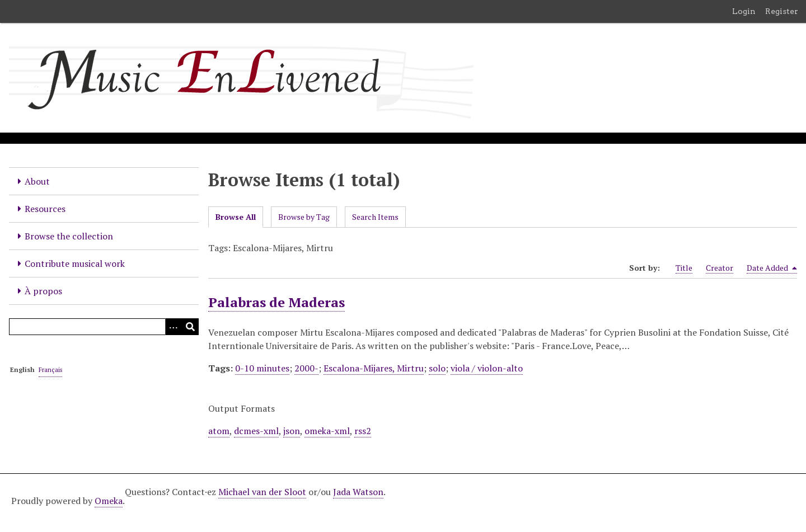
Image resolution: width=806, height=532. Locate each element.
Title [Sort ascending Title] (684, 268)
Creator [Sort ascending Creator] (720, 268)
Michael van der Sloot (262, 492)
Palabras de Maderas (277, 302)
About (37, 181)
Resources (45, 209)
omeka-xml (327, 431)
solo (437, 368)
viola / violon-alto (487, 368)
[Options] (174, 327)
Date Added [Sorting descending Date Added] (772, 268)
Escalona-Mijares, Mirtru (374, 368)
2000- (306, 368)
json (292, 431)
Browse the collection (69, 236)
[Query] (104, 327)
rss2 (363, 431)
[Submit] (190, 327)
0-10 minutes (262, 368)
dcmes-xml (256, 431)
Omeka (109, 501)
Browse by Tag (304, 217)
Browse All (236, 217)
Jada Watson (358, 492)
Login (744, 11)
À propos (43, 291)
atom (219, 431)
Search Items (375, 217)
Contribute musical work (75, 263)
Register (782, 11)
